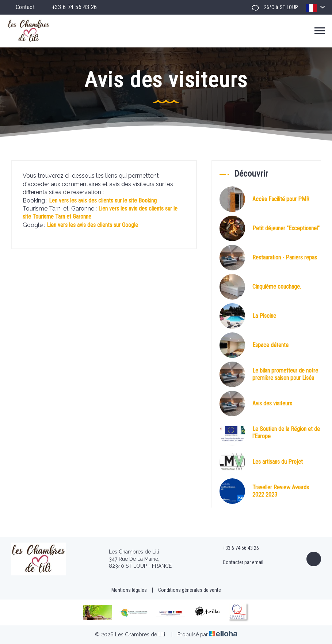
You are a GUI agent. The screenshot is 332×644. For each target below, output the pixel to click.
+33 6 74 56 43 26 (237, 548)
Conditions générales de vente (190, 590)
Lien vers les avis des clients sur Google (92, 225)
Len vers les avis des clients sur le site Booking (103, 200)
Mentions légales (129, 590)
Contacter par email (239, 563)
